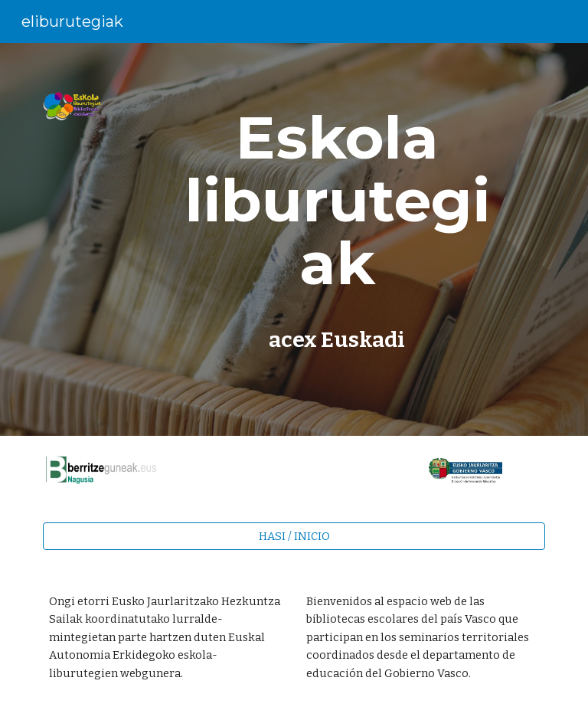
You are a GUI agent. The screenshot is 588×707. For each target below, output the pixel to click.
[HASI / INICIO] (294, 536)
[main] (336, 201)
